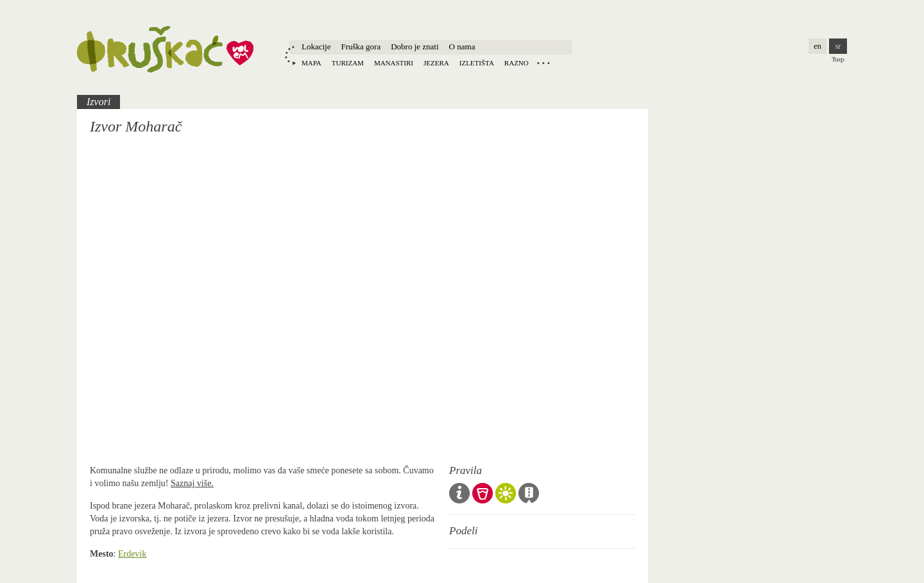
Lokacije (316, 46)
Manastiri (394, 63)
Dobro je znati (415, 46)
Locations (543, 63)
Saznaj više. (192, 483)
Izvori (98, 102)
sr (838, 46)
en (817, 46)
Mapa (312, 63)
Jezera (436, 63)
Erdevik (132, 554)
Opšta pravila (459, 493)
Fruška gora (361, 46)
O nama (462, 46)
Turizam (348, 63)
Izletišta (477, 63)
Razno (517, 63)
